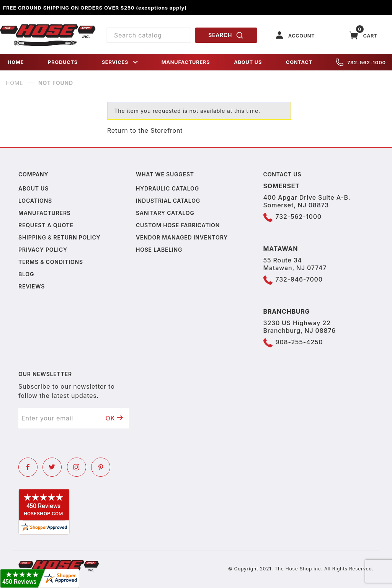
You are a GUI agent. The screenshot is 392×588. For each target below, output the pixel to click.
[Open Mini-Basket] (364, 35)
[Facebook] (28, 467)
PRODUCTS (63, 62)
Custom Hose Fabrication (178, 225)
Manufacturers (45, 213)
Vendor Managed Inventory (182, 237)
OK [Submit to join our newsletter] (114, 418)
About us (33, 188)
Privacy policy (43, 250)
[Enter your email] (59, 418)
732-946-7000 (299, 279)
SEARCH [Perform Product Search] (226, 35)
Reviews (32, 286)
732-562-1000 (361, 62)
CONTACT (299, 62)
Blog (26, 274)
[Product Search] (149, 35)
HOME (16, 62)
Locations (35, 201)
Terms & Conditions (51, 262)
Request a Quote (46, 225)
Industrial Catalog (168, 201)
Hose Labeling (159, 250)
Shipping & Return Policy (59, 237)
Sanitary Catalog (165, 213)
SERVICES (121, 62)
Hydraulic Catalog (167, 188)
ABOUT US (248, 62)
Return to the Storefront (145, 130)
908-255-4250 (299, 342)
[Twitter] (52, 467)
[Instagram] (77, 467)
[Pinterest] (101, 467)
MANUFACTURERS (186, 62)
